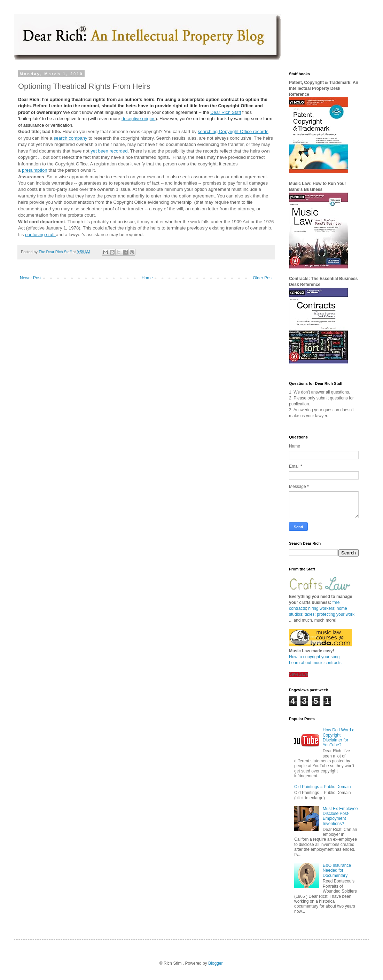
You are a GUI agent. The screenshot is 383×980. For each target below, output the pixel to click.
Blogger (215, 963)
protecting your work (336, 614)
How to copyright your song (314, 657)
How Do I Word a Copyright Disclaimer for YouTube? (339, 737)
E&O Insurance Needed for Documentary (337, 870)
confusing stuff (40, 235)
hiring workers (321, 608)
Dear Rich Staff (226, 112)
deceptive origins (139, 119)
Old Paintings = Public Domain (322, 787)
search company (71, 138)
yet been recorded (109, 151)
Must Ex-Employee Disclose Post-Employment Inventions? (340, 816)
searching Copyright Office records (233, 131)
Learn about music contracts (315, 663)
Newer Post (31, 278)
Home (147, 278)
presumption (35, 170)
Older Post (263, 278)
